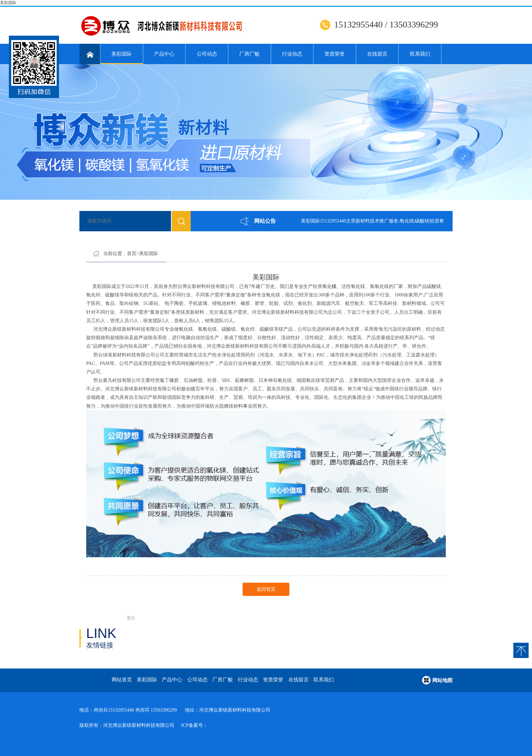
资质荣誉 (335, 54)
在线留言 (377, 54)
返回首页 (266, 589)
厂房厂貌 (249, 54)
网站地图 (442, 680)
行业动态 (292, 54)
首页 (132, 254)
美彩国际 (8, 3)
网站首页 (122, 680)
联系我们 (420, 54)
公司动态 (207, 54)
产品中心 (164, 54)
